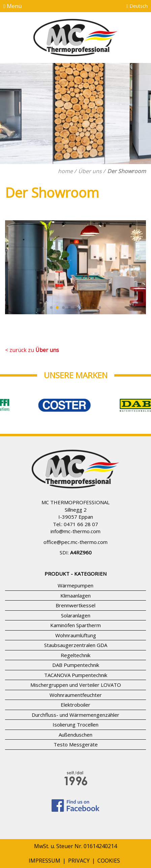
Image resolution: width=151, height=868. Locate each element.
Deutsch (137, 6)
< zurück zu (32, 350)
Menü (12, 6)
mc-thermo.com (82, 531)
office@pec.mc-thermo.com (75, 542)
